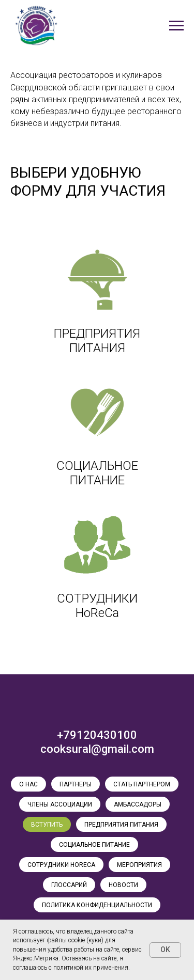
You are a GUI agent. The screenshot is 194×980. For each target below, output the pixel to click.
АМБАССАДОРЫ (138, 804)
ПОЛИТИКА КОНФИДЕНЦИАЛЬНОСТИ (97, 905)
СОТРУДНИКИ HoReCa (61, 865)
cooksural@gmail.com (97, 749)
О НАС (28, 784)
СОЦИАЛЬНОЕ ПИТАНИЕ (94, 845)
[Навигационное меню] (176, 26)
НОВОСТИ (123, 885)
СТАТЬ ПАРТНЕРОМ (142, 784)
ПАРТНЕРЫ (76, 784)
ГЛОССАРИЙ (69, 885)
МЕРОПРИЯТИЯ (139, 865)
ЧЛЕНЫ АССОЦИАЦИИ (60, 804)
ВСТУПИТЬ (47, 825)
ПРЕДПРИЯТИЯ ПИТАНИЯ (121, 825)
